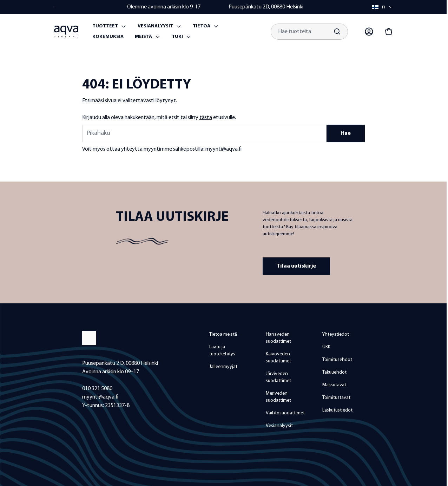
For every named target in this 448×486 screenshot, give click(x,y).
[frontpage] (139, 338)
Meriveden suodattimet (278, 397)
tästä (206, 118)
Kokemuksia (108, 37)
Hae (346, 133)
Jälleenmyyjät (223, 367)
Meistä (143, 37)
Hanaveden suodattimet (278, 338)
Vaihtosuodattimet (285, 413)
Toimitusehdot (337, 360)
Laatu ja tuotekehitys (222, 351)
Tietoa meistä (223, 334)
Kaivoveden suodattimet (278, 358)
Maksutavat (334, 385)
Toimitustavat (336, 398)
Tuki (177, 37)
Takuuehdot (334, 372)
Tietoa (202, 26)
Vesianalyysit (155, 26)
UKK (326, 347)
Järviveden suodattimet (278, 377)
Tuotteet (105, 26)
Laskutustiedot (337, 410)
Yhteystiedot (336, 334)
